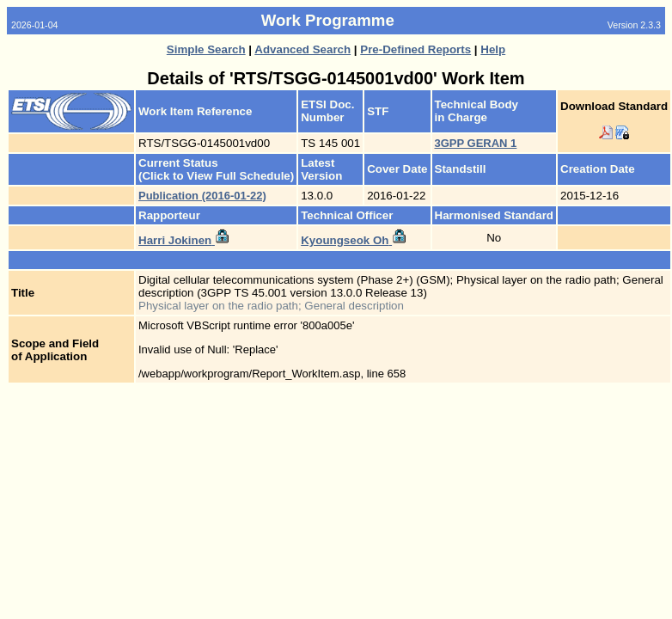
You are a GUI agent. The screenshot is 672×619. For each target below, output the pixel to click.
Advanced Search (302, 49)
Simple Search (206, 49)
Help (493, 49)
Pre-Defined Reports (415, 49)
